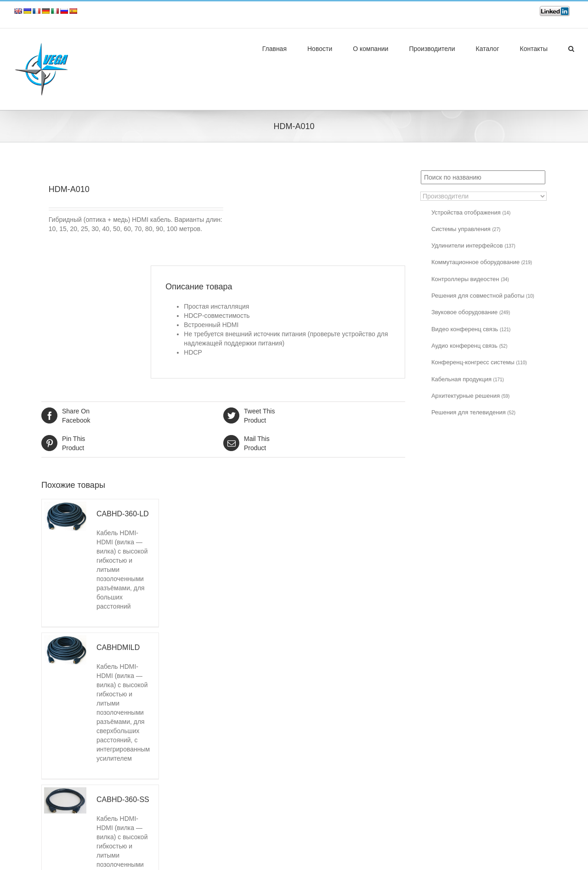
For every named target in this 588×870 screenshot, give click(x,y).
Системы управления (466, 229)
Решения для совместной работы (483, 296)
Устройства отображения (471, 212)
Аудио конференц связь (469, 346)
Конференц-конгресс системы (479, 362)
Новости (320, 49)
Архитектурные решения (470, 396)
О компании (370, 49)
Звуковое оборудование (471, 312)
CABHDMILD (118, 647)
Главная (274, 49)
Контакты (534, 49)
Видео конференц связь (471, 329)
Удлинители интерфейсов (473, 246)
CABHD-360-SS (123, 799)
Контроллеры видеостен (470, 279)
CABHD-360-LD (123, 514)
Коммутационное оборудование (482, 262)
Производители (432, 49)
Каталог (488, 49)
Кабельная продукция (468, 379)
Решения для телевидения (473, 412)
